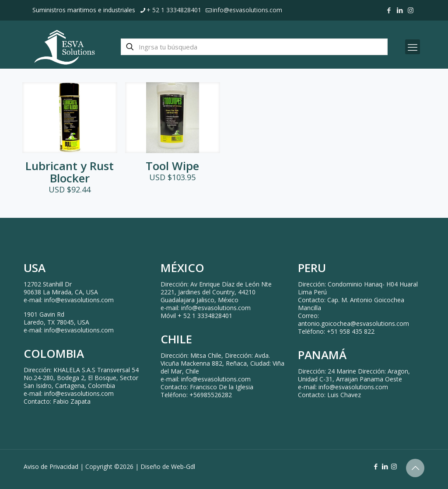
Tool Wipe (172, 166)
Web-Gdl (183, 466)
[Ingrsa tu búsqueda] (254, 47)
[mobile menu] (413, 47)
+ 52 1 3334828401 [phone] (174, 10)
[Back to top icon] (415, 468)
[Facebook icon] (389, 10)
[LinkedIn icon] (400, 10)
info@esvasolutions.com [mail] (247, 10)
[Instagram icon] (411, 10)
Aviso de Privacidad (51, 466)
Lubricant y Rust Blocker (70, 172)
